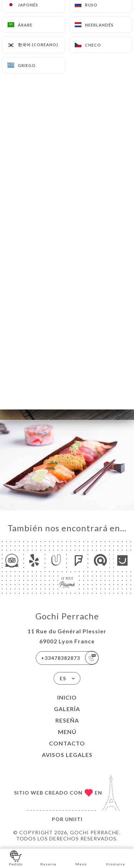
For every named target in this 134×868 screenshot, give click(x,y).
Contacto (67, 743)
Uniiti (74, 819)
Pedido (16, 858)
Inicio (67, 697)
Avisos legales (67, 755)
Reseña (67, 720)
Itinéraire (115, 858)
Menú (67, 732)
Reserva (48, 858)
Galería (67, 709)
